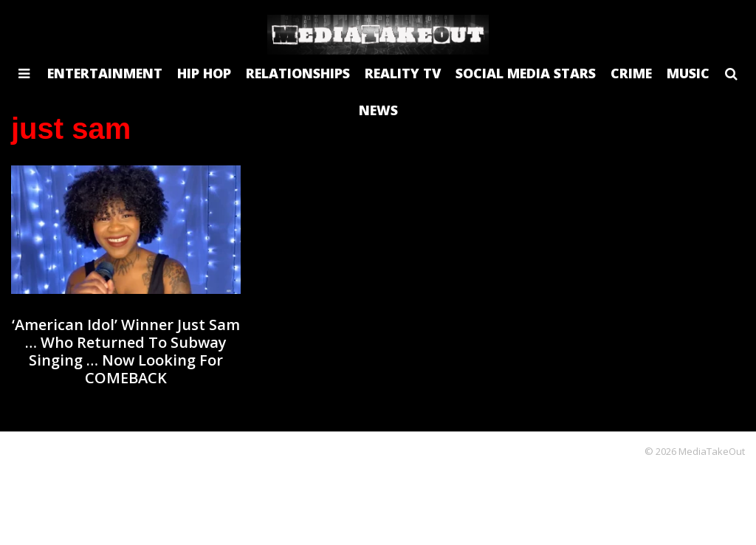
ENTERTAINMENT (105, 73)
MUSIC (688, 73)
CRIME (631, 73)
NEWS (378, 110)
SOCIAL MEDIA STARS (526, 73)
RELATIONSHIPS (298, 73)
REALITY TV (403, 73)
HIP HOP (204, 73)
